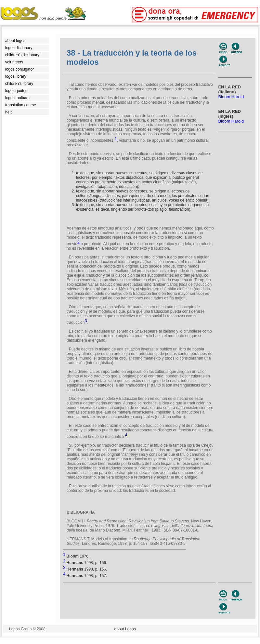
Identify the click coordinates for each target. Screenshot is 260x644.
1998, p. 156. (85, 563)
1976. (76, 556)
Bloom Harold (231, 97)
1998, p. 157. (85, 576)
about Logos (125, 629)
